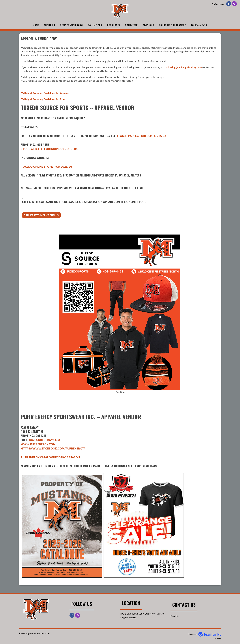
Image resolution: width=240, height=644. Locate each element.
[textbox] (120, 68)
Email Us (175, 616)
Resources (114, 25)
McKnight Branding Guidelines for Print (43, 99)
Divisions (148, 25)
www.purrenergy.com (38, 444)
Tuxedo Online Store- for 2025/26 (46, 167)
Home (36, 25)
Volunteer (131, 25)
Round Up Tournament (172, 25)
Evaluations (95, 25)
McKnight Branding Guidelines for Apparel (45, 93)
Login (218, 639)
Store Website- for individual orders (49, 149)
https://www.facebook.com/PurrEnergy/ (53, 448)
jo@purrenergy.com (45, 440)
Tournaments (199, 25)
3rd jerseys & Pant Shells (41, 215)
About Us (50, 25)
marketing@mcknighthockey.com (183, 67)
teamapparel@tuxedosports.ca (141, 136)
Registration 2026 (71, 25)
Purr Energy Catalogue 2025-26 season (50, 457)
